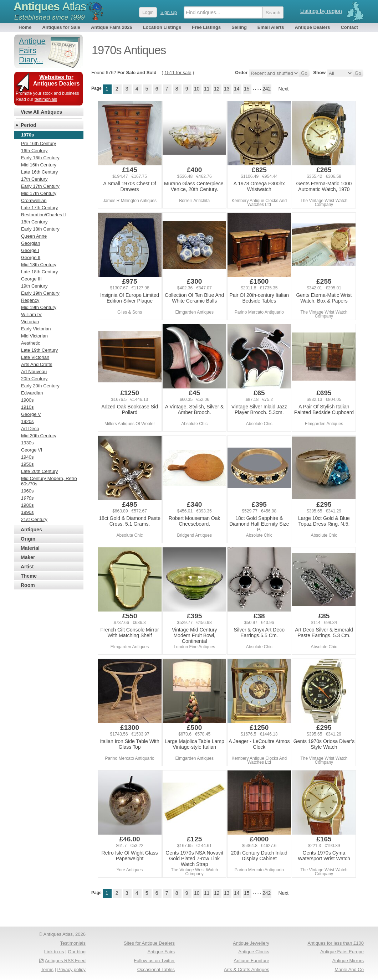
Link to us (54, 952)
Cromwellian (34, 200)
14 (237, 89)
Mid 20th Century (39, 436)
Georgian (30, 243)
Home (25, 27)
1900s (27, 400)
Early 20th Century (40, 386)
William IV (31, 314)
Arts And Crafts (37, 364)
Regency (30, 300)
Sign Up (169, 12)
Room (28, 585)
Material (30, 548)
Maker (28, 557)
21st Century (34, 519)
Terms (47, 969)
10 (197, 89)
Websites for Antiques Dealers (57, 80)
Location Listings (162, 27)
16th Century (34, 151)
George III (31, 279)
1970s (27, 498)
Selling (239, 27)
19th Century (34, 286)
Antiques (50, 6)
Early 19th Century (40, 293)
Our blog (77, 952)
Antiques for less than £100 (336, 943)
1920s (27, 421)
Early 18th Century (40, 229)
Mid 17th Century (39, 193)
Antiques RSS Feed (65, 961)
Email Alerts (271, 27)
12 (217, 89)
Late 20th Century (39, 471)
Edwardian (32, 393)
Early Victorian (36, 329)
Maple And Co (349, 969)
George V (31, 414)
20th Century (34, 379)
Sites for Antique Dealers (149, 943)
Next (283, 89)
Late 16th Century (39, 172)
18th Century (34, 222)
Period (29, 125)
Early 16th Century (40, 158)
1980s (27, 505)
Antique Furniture (251, 961)
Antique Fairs (161, 952)
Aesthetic (30, 343)
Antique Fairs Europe (342, 952)
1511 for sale (178, 73)
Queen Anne (34, 236)
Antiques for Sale (61, 27)
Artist (27, 567)
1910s (27, 407)
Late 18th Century (39, 272)
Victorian (30, 322)
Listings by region (321, 11)
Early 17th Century (40, 186)
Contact (349, 27)
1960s (27, 491)
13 (227, 89)
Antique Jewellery (251, 943)
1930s (27, 443)
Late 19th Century (39, 350)
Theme (29, 576)
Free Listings (206, 27)
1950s (27, 464)
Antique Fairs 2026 (112, 27)
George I (30, 250)
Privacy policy (71, 969)
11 (207, 89)
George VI (32, 450)
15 (247, 89)
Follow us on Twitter (154, 961)
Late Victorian (35, 357)
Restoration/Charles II (44, 215)
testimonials (46, 99)
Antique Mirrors (348, 961)
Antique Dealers (313, 27)
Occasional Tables (156, 969)
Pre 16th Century (39, 143)
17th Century (34, 179)
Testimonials (73, 943)
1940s (27, 457)
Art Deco (30, 429)
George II (31, 257)
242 (267, 89)
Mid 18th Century (39, 265)
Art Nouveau (34, 372)
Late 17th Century (39, 208)
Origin (28, 539)
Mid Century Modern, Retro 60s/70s (49, 481)
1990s (27, 512)
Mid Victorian (34, 336)
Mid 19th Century (39, 307)
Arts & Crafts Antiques (247, 969)
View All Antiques (41, 112)
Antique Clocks (254, 952)
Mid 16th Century (39, 165)
